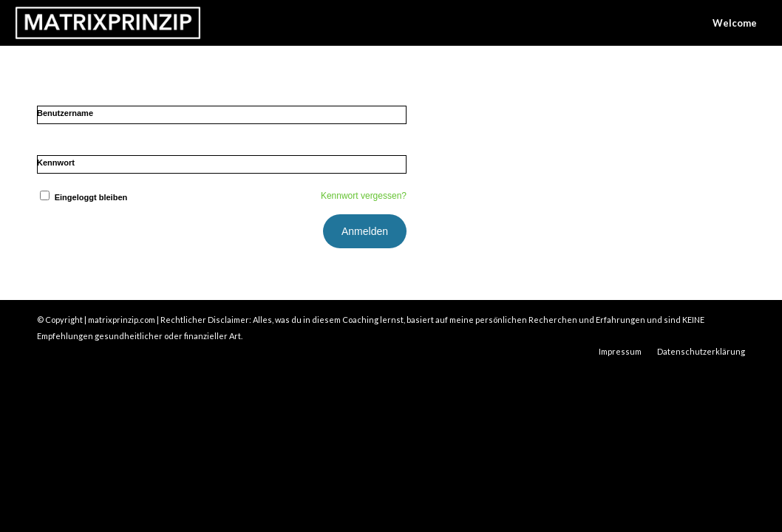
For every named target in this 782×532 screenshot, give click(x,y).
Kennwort (56, 163)
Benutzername (65, 113)
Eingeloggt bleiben (82, 197)
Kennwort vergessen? (364, 196)
